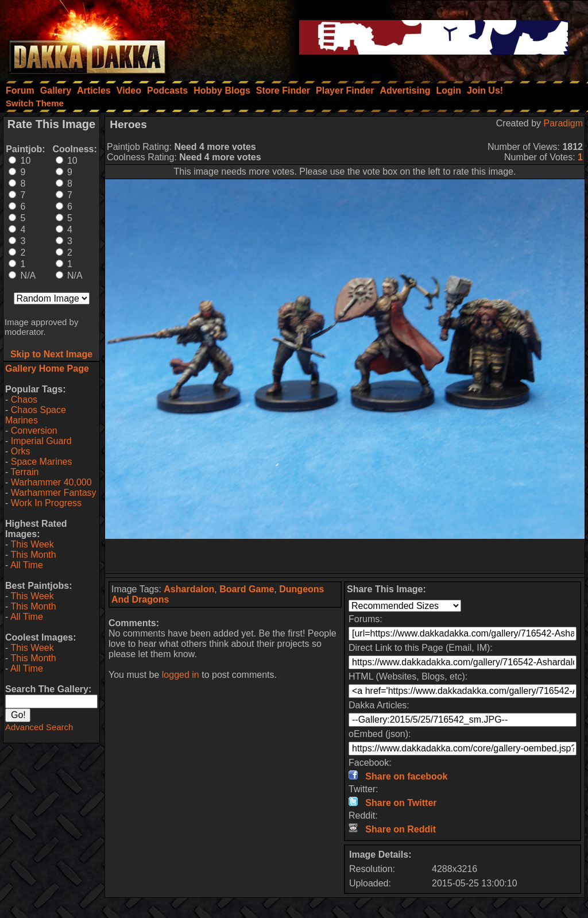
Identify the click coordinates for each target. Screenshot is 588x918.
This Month (33, 555)
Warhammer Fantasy (54, 493)
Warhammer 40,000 (51, 482)
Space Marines (42, 462)
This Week (32, 544)
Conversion (34, 431)
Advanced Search (39, 727)
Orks (21, 451)
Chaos (24, 400)
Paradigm (563, 123)
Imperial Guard (41, 441)
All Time (27, 565)
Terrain (24, 472)
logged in (181, 675)
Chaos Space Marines (36, 415)
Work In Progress (46, 503)
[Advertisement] (345, 556)
